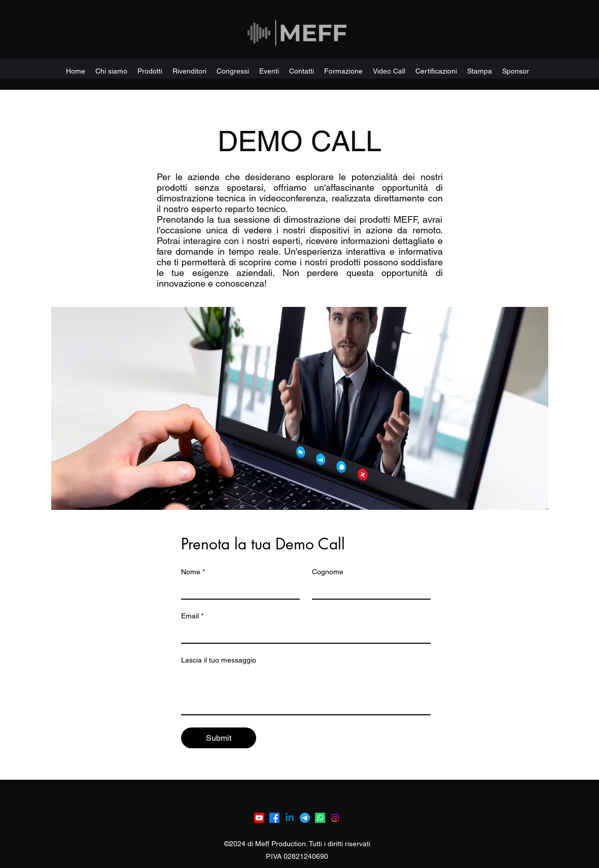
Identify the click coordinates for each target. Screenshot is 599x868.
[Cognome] (368, 589)
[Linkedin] (290, 818)
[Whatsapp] (320, 818)
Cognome (328, 572)
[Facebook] (274, 818)
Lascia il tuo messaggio (219, 660)
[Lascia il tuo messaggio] (306, 691)
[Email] (303, 634)
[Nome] (237, 589)
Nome (193, 572)
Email (192, 616)
